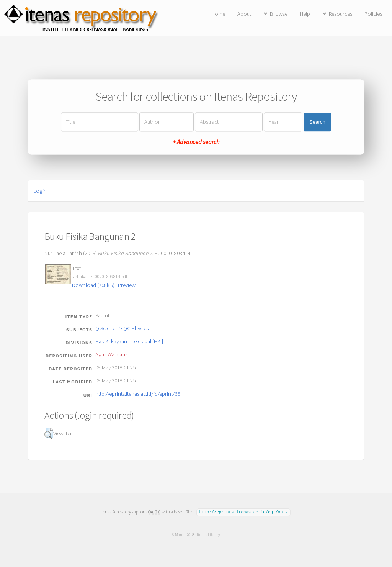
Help (305, 14)
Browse (279, 14)
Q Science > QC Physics (122, 328)
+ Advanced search (196, 142)
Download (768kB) (93, 285)
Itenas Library (208, 534)
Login (40, 191)
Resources (341, 14)
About (244, 14)
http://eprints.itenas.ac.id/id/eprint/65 (138, 394)
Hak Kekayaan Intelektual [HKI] (129, 341)
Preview (127, 285)
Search (317, 122)
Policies (373, 14)
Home (218, 14)
